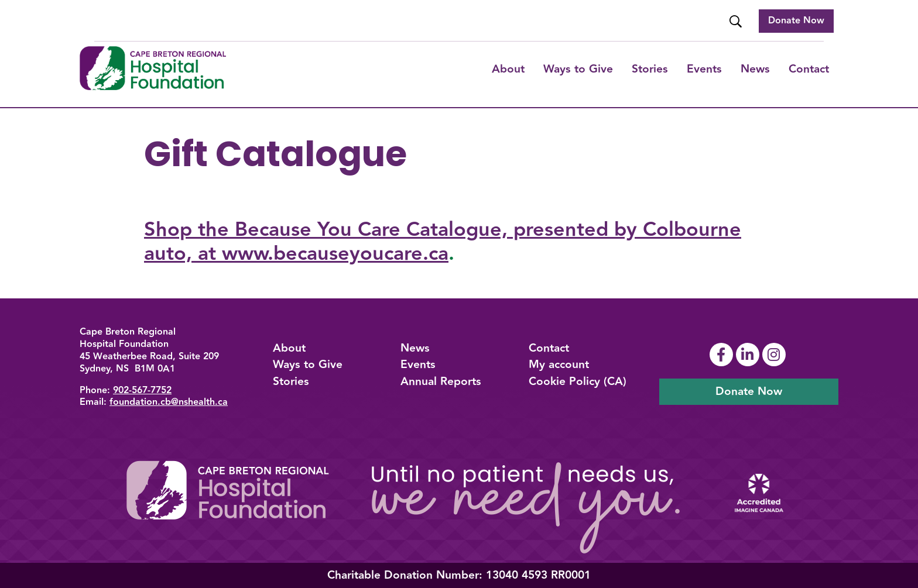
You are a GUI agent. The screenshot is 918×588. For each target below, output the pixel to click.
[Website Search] (737, 21)
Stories (650, 69)
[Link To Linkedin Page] (749, 355)
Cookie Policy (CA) (578, 381)
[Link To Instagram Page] (775, 355)
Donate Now (796, 21)
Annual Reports (441, 381)
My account (559, 365)
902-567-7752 (142, 391)
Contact (809, 69)
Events (704, 69)
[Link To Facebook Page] (723, 355)
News (755, 69)
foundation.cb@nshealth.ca (169, 402)
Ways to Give (308, 365)
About (508, 69)
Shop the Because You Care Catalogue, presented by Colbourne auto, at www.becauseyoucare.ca (443, 242)
